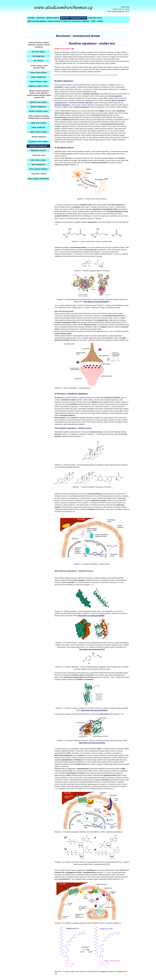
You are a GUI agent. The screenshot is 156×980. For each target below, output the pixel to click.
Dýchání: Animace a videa (38, 111)
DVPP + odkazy (97, 21)
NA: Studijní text (38, 56)
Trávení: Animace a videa (38, 81)
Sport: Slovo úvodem (38, 160)
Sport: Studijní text (38, 165)
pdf (73, 49)
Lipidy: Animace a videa (38, 132)
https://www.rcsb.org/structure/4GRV (94, 710)
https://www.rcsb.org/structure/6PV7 (96, 302)
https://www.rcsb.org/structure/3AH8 (92, 743)
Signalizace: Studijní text (38, 146)
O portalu (31, 18)
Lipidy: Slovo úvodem (38, 123)
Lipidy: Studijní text (38, 127)
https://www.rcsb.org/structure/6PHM (91, 616)
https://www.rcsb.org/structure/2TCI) (92, 649)
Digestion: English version (38, 86)
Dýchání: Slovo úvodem (38, 102)
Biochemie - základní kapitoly (48, 18)
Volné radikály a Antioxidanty (38, 179)
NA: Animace (38, 61)
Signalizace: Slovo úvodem (38, 142)
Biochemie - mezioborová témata (74, 18)
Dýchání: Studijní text (38, 107)
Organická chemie (95, 18)
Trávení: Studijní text (38, 77)
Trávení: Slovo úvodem (38, 73)
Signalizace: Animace (38, 150)
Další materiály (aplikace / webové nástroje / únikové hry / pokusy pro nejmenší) (58, 21)
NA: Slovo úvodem (38, 52)
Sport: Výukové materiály (38, 169)
